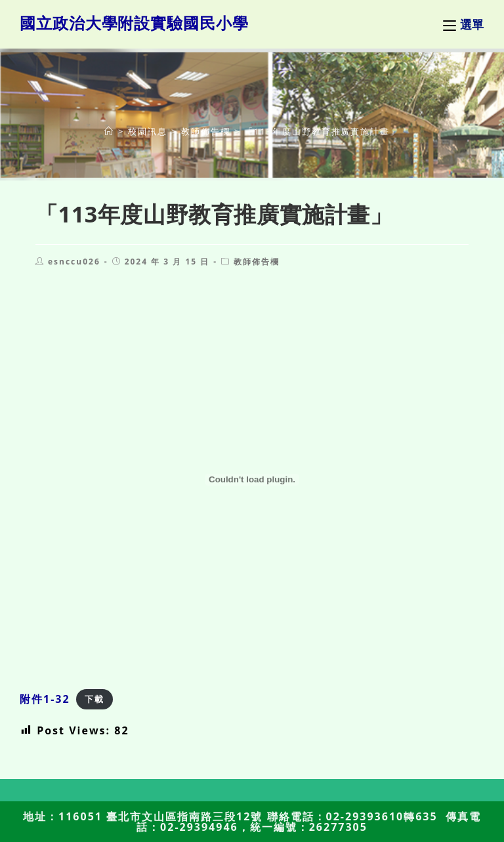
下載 (94, 700)
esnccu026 (74, 262)
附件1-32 (45, 699)
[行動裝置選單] (464, 24)
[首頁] (109, 131)
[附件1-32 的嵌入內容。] (252, 480)
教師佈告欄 (257, 262)
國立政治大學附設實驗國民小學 (134, 23)
